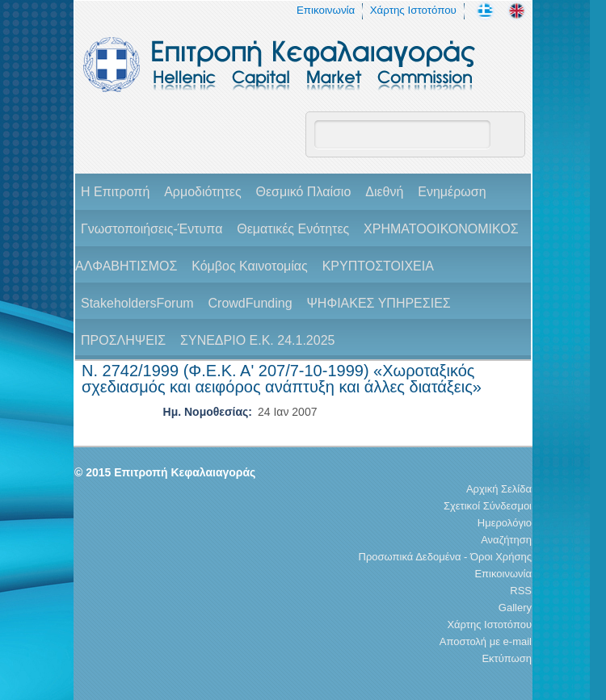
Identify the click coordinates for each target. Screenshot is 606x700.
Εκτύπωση (507, 658)
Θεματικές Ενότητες (293, 229)
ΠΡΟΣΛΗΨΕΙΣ (123, 340)
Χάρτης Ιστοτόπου (413, 10)
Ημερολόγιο (505, 523)
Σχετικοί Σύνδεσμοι (488, 506)
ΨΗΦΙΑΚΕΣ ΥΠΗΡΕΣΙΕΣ (378, 303)
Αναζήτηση (506, 540)
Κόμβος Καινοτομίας (250, 266)
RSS (521, 591)
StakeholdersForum (137, 303)
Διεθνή (384, 192)
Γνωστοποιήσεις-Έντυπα (151, 229)
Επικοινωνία (326, 10)
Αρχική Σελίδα (499, 489)
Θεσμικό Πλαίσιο (303, 192)
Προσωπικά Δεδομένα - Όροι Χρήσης (445, 557)
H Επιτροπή (115, 192)
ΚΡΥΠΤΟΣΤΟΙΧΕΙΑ (378, 266)
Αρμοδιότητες (202, 192)
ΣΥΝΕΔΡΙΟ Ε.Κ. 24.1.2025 (257, 340)
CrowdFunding (250, 303)
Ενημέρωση (452, 192)
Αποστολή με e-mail (486, 641)
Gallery (515, 608)
